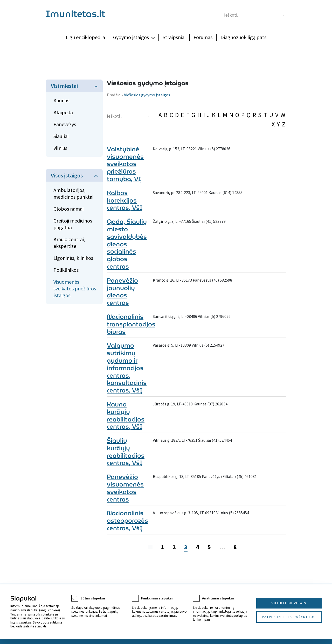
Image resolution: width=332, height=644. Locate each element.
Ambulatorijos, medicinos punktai (73, 193)
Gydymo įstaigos (131, 37)
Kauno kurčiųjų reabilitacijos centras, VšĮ (126, 416)
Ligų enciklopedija (85, 37)
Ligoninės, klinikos (73, 258)
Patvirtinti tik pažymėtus (289, 617)
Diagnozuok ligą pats (243, 37)
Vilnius (60, 148)
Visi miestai (64, 86)
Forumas (203, 37)
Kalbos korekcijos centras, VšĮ (125, 201)
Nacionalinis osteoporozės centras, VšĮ (127, 521)
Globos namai (68, 209)
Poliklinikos (66, 270)
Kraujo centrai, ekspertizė (69, 243)
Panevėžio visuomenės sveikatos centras (125, 488)
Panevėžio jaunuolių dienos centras (122, 292)
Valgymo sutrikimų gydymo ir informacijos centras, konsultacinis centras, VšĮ (127, 368)
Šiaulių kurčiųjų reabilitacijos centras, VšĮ (126, 452)
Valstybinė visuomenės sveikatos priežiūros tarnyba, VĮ (125, 164)
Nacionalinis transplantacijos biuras (131, 324)
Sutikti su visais (289, 603)
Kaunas (61, 100)
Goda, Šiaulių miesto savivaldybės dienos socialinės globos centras (127, 244)
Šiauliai (61, 136)
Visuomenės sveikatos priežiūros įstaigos (75, 288)
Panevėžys (65, 124)
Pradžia (114, 95)
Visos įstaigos (67, 175)
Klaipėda (63, 112)
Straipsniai (174, 37)
